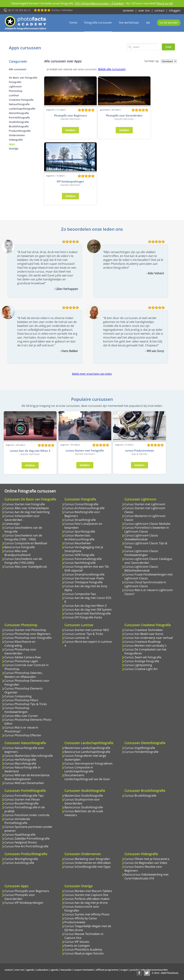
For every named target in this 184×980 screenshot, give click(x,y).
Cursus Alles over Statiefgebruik (26, 567)
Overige (14, 149)
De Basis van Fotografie (23, 78)
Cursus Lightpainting (138, 665)
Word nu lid (164, 3)
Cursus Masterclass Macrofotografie (29, 756)
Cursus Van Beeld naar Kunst (144, 634)
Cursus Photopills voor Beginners (27, 891)
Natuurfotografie (19, 104)
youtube (134, 970)
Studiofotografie (19, 122)
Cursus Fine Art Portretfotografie (26, 846)
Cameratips (12, 524)
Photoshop (16, 91)
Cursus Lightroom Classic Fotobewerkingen (141, 553)
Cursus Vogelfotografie (140, 748)
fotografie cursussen (98, 23)
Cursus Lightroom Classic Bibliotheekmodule (141, 569)
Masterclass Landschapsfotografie (87, 748)
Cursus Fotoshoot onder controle (27, 815)
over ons (144, 10)
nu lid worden (169, 23)
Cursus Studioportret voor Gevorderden (82, 801)
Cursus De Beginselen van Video (146, 863)
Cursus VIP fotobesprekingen (24, 903)
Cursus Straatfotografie (80, 520)
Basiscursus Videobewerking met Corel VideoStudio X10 (146, 876)
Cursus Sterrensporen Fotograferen (88, 763)
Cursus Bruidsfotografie (140, 796)
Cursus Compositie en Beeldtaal (26, 543)
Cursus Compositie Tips (80, 594)
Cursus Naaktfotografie (20, 835)
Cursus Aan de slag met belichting (27, 512)
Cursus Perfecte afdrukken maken (87, 899)
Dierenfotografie (19, 113)
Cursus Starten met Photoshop (25, 630)
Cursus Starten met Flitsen (22, 799)
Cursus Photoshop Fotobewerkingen (17, 710)
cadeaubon (42, 970)
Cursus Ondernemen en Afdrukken (88, 863)
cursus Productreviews (139, 450)
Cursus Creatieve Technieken (144, 630)
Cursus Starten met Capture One (86, 895)
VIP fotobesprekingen (70, 181)
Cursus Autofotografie (19, 863)
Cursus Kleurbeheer (78, 543)
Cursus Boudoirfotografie (21, 803)
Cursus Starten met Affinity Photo (87, 914)
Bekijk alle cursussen (112, 69)
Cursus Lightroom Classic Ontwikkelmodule (141, 537)
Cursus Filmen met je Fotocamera (147, 859)
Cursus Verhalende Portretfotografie (17, 821)
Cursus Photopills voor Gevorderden (20, 897)
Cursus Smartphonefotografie (84, 574)
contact (159, 10)
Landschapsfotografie (22, 109)
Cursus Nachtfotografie (80, 563)
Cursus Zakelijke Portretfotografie (27, 838)
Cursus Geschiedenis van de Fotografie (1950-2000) (23, 561)
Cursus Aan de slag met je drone (86, 903)
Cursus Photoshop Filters (21, 700)
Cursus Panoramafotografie (83, 559)
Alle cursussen (18, 69)
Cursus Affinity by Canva (81, 918)
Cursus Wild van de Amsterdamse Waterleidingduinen (27, 777)
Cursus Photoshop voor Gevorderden (20, 651)
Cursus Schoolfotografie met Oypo (87, 867)
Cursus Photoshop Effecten (23, 735)
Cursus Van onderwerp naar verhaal (149, 638)
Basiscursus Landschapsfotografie (87, 752)
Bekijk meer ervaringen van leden (92, 374)
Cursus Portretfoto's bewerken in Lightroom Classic (147, 530)
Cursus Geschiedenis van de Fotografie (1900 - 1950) (23, 537)
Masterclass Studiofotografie (84, 796)
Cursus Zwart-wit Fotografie (143, 657)
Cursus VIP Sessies (77, 942)
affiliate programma (107, 970)
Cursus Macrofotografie (20, 763)
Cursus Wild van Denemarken (24, 783)
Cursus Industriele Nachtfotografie (88, 613)
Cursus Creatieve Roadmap (143, 642)
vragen (124, 970)
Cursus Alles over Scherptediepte (27, 508)
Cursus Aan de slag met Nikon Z (86, 606)
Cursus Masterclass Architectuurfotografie (79, 537)
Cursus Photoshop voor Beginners (28, 634)
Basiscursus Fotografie (20, 547)
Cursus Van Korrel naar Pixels (84, 578)
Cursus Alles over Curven (21, 716)
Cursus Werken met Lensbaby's (145, 646)
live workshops (129, 23)
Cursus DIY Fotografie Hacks (83, 617)
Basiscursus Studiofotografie (84, 807)
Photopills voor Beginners (70, 115)
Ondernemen (17, 135)
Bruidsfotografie (19, 126)
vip (148, 23)
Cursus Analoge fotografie (142, 661)
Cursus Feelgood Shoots (21, 842)
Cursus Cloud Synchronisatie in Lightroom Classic (145, 584)
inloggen (175, 10)
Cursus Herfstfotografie (20, 760)
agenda (30, 970)
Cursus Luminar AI (77, 638)
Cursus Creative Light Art (141, 669)
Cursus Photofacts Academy (83, 949)
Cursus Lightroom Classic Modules (147, 524)
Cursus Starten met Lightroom (145, 504)
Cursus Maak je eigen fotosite (84, 953)
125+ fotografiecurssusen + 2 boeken (99, 3)
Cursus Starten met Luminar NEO (87, 630)
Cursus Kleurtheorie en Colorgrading (20, 644)
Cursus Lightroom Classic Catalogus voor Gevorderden (148, 561)
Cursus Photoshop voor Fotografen (28, 638)
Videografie (16, 140)
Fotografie (15, 82)
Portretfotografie (19, 117)
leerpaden (66, 970)
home (73, 23)
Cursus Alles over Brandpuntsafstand (17, 553)
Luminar (14, 95)
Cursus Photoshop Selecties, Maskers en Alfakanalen (24, 675)
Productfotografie (20, 131)
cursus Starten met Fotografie (85, 450)
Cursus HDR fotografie (79, 555)
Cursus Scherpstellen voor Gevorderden (22, 518)
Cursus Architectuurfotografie (84, 508)
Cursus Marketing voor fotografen (87, 859)
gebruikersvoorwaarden (154, 970)
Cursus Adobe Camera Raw (23, 657)
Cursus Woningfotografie (21, 859)
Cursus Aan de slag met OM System (88, 610)
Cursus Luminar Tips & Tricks (84, 634)
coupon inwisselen (84, 970)
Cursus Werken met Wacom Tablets (88, 891)
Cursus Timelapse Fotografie (83, 582)
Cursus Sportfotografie (80, 531)
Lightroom (15, 86)
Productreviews (75, 922)
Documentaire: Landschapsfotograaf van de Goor (87, 777)
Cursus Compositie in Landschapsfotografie (79, 769)
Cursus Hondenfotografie (141, 752)
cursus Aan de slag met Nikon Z (30, 451)
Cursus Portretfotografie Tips (24, 796)
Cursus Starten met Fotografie (25, 504)
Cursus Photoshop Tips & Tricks (26, 704)
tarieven (128, 10)
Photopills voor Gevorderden (124, 115)
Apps (12, 144)
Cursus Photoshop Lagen (21, 661)
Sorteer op (152, 61)
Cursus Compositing (18, 696)
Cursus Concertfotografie (81, 504)
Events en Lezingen (77, 946)
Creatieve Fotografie (21, 100)
